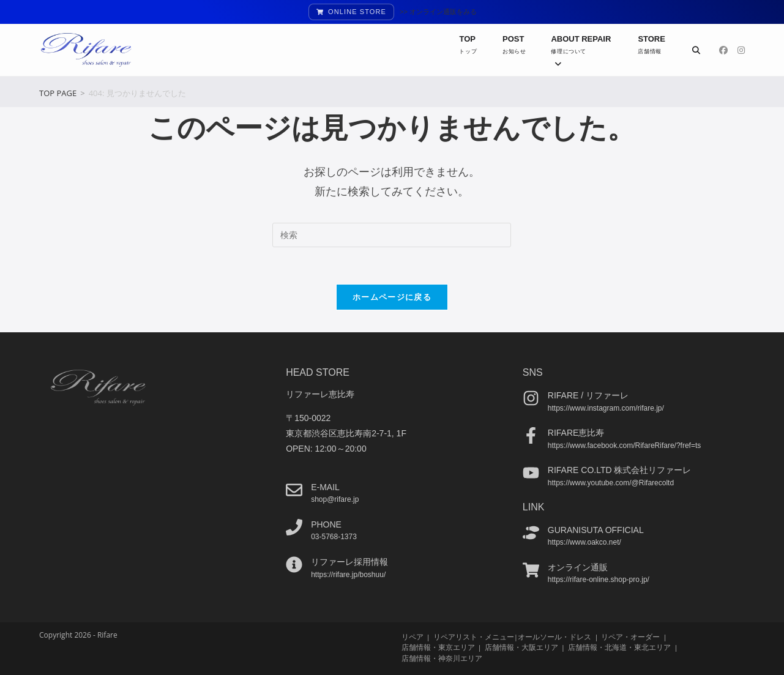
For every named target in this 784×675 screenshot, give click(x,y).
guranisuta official (596, 529)
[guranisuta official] (531, 532)
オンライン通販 (578, 567)
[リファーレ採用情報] (294, 565)
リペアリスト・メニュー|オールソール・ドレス (512, 637)
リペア (413, 637)
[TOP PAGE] (58, 93)
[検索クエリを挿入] (392, 235)
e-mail (325, 487)
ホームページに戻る (392, 297)
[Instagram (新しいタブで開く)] (741, 50)
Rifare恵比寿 (576, 433)
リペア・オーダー (630, 637)
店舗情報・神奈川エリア (442, 658)
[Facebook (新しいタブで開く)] (723, 50)
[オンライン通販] (531, 569)
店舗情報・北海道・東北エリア (619, 647)
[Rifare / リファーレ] (531, 398)
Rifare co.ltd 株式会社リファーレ (620, 470)
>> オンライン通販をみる (438, 12)
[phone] (294, 527)
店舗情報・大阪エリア (521, 647)
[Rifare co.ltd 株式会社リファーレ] (531, 473)
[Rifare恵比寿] (531, 435)
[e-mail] (294, 489)
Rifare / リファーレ (588, 395)
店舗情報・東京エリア (438, 647)
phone (326, 524)
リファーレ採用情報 (349, 562)
